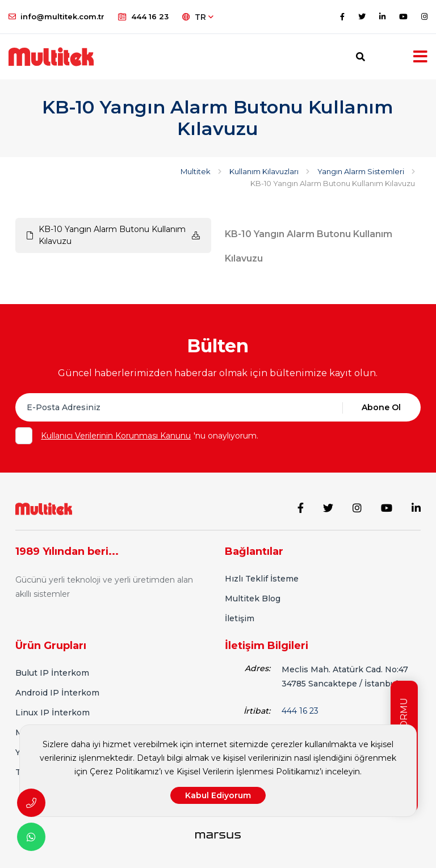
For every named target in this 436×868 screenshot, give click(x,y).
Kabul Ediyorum (218, 795)
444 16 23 (143, 16)
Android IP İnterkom (57, 693)
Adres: (257, 668)
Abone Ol (381, 407)
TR (198, 17)
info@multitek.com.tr (56, 16)
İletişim (240, 618)
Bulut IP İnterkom (52, 673)
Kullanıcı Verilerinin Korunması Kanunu (116, 436)
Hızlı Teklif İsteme (262, 579)
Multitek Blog (253, 599)
